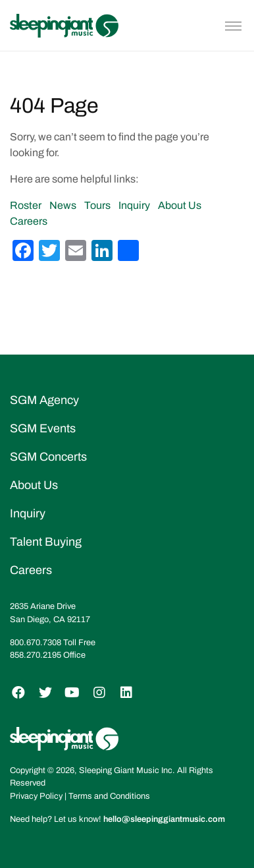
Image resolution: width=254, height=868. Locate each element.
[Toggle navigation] (233, 26)
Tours (97, 205)
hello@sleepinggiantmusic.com (164, 819)
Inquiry (134, 205)
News (63, 205)
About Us (180, 205)
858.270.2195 (36, 655)
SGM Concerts (48, 457)
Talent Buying (46, 542)
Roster (26, 205)
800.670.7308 (36, 643)
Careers (29, 221)
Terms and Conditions (109, 796)
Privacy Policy (36, 796)
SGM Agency (44, 400)
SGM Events (43, 428)
